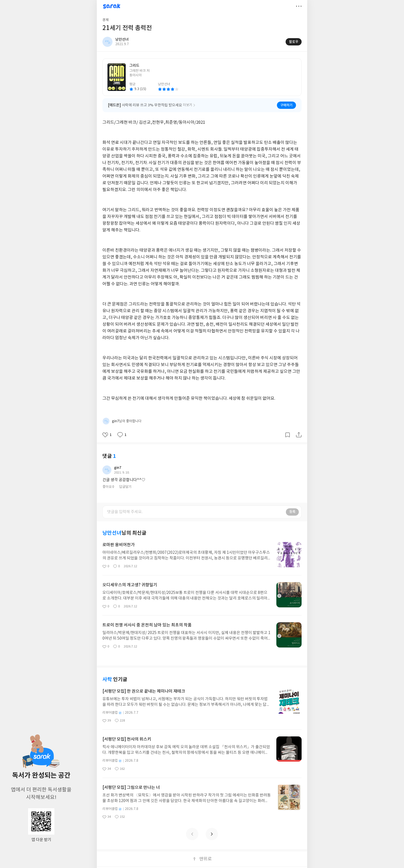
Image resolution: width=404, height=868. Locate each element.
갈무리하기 (288, 435)
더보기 (299, 6)
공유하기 (299, 435)
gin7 (118, 468)
